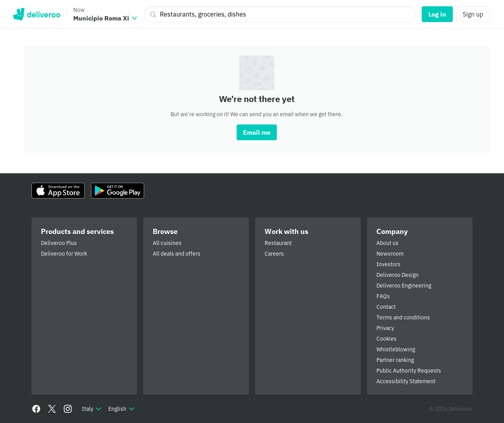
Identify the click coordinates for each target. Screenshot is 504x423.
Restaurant (278, 243)
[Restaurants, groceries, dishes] (280, 14)
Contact (386, 307)
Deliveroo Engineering (404, 286)
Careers (274, 254)
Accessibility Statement (406, 381)
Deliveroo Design (397, 275)
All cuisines (167, 243)
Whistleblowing (396, 349)
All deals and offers (177, 254)
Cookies (386, 339)
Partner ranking (395, 360)
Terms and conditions (403, 317)
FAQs (383, 296)
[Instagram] (68, 409)
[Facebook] (36, 409)
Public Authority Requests (409, 371)
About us (387, 243)
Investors (388, 264)
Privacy (385, 328)
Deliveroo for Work (64, 254)
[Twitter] (52, 409)
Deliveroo (36, 14)
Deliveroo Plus (59, 243)
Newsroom (390, 254)
